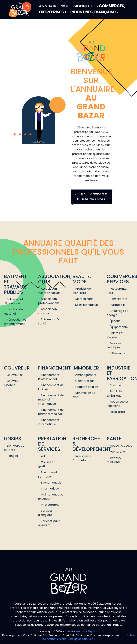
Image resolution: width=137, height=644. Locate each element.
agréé (78, 639)
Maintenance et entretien (51, 497)
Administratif (118, 299)
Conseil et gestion (46, 464)
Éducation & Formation (48, 474)
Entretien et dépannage (14, 301)
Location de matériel (13, 312)
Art (43, 456)
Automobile (118, 305)
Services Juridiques (114, 345)
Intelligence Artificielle (82, 458)
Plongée (12, 456)
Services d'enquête (45, 513)
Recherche (117, 452)
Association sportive (47, 311)
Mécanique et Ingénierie (118, 404)
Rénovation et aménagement (15, 322)
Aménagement (86, 375)
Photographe (50, 505)
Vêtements (117, 353)
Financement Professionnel (49, 377)
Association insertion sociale (49, 291)
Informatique (50, 489)
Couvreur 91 (15, 375)
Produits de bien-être (82, 291)
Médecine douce (121, 446)
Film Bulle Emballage (115, 394)
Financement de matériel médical (51, 412)
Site (71, 639)
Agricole (115, 385)
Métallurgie (117, 412)
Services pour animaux (49, 523)
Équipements (119, 327)
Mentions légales (86, 632)
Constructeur (85, 381)
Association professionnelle (49, 301)
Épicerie (115, 321)
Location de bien (87, 387)
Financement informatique (49, 422)
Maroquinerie (84, 299)
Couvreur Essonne (12, 383)
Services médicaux (114, 460)
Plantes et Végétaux (115, 335)
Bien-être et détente (14, 448)
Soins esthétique (87, 305)
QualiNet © (89, 639)
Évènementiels (51, 483)
